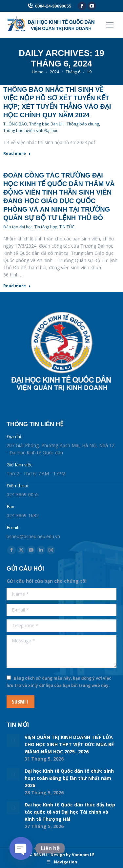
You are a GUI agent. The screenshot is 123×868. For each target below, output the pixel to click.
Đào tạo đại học (18, 227)
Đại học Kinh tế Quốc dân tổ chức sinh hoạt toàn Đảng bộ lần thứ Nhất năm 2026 (69, 778)
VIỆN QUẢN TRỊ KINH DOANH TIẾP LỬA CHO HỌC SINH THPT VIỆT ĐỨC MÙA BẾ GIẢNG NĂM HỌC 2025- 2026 (69, 744)
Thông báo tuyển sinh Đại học (31, 131)
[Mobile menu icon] (110, 25)
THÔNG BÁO (15, 124)
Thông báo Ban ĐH (47, 124)
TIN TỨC (67, 227)
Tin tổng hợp (46, 227)
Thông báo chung (83, 124)
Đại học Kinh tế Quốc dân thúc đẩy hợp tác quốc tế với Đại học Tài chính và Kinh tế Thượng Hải (70, 812)
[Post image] (13, 740)
